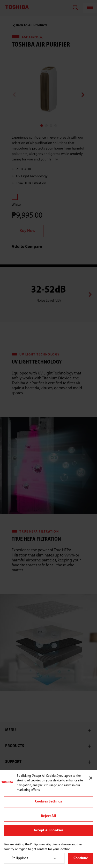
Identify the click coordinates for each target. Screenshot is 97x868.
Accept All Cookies (49, 830)
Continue (81, 858)
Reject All (48, 816)
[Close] (91, 778)
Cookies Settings (48, 802)
